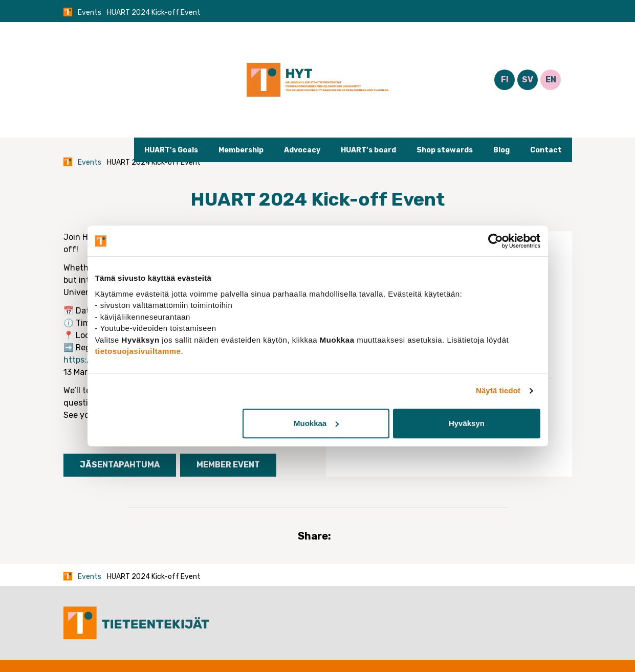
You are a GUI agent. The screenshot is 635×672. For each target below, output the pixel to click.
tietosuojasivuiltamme (138, 351)
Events (90, 13)
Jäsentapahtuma (120, 465)
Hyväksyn (467, 423)
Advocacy (302, 150)
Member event (228, 465)
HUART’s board (368, 150)
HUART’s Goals (171, 150)
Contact (546, 150)
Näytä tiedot (498, 390)
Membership (241, 150)
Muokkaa (316, 423)
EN (551, 80)
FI (505, 80)
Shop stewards (445, 150)
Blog (501, 150)
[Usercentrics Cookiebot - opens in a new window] (496, 241)
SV (528, 80)
